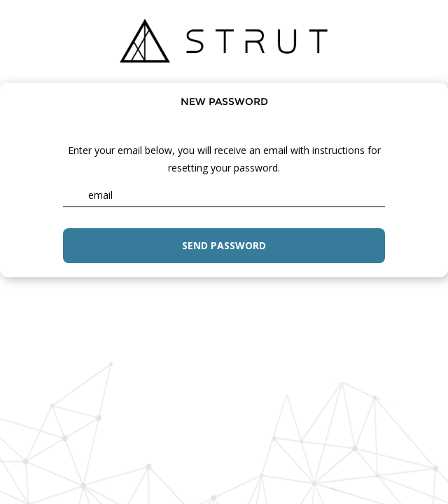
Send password (224, 245)
